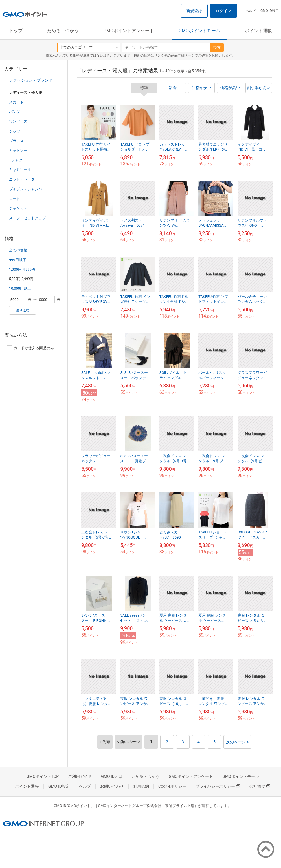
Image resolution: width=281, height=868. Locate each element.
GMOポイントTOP (43, 776)
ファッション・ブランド (31, 80)
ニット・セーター (24, 179)
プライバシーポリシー (218, 786)
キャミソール (20, 170)
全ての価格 (18, 250)
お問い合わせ (112, 786)
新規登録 (194, 11)
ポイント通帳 (258, 31)
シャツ (15, 131)
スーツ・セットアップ (27, 218)
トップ (16, 31)
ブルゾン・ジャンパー (27, 189)
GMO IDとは (112, 776)
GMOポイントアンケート (129, 31)
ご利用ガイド (80, 776)
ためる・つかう (63, 31)
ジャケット (18, 208)
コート (15, 199)
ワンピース (18, 121)
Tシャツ (16, 160)
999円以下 (18, 260)
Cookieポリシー (172, 786)
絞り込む (23, 310)
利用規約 (141, 786)
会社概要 (260, 786)
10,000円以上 (20, 288)
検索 (217, 47)
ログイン (223, 11)
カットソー (18, 150)
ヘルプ (251, 11)
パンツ (15, 112)
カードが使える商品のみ (30, 348)
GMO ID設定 (270, 11)
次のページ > (237, 742)
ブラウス (16, 141)
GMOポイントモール (199, 31)
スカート (16, 102)
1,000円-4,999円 (22, 269)
